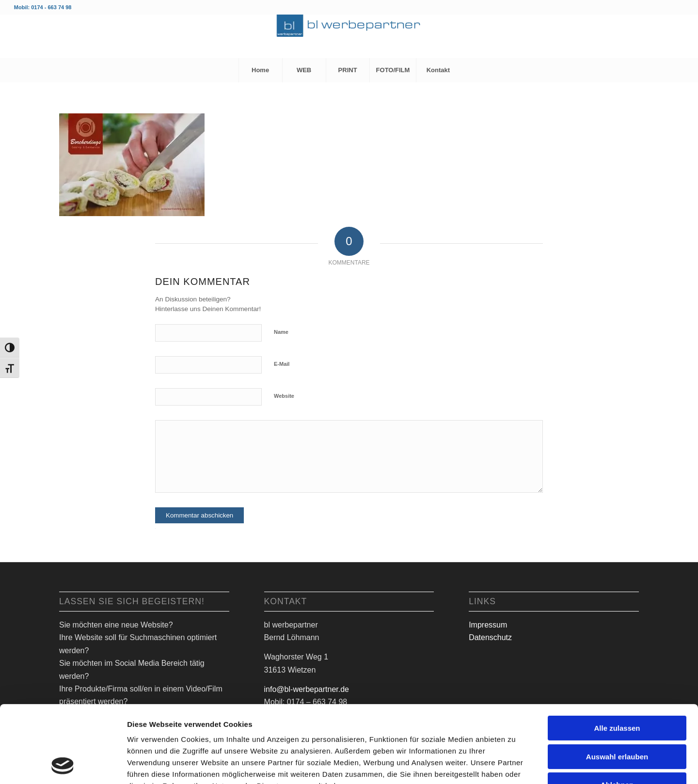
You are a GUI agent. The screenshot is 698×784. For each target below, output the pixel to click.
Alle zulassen (617, 656)
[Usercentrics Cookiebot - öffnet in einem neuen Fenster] (63, 765)
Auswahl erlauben (617, 684)
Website (284, 396)
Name (281, 332)
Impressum (488, 625)
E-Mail (282, 364)
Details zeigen (514, 765)
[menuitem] (260, 70)
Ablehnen (617, 713)
